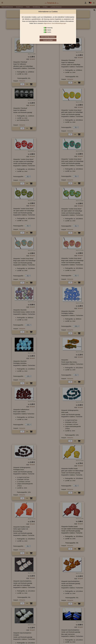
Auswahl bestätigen (48, 40)
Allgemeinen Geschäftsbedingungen (55, 23)
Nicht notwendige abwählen (48, 37)
